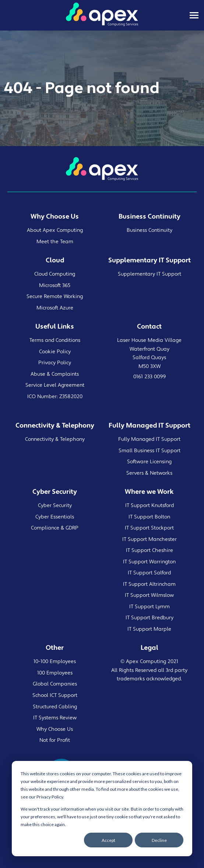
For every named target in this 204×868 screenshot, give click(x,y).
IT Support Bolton (149, 517)
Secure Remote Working (55, 297)
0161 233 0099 (150, 377)
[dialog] (102, 809)
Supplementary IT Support (150, 274)
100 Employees (55, 673)
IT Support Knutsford (150, 506)
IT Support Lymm (150, 607)
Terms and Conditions (55, 340)
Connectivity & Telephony (55, 439)
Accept (108, 840)
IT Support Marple (149, 629)
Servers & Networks (149, 473)
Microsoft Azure (55, 308)
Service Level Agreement (55, 385)
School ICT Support (55, 695)
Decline (159, 840)
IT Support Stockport (149, 528)
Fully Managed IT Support (149, 439)
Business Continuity (150, 230)
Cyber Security (55, 506)
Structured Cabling (55, 707)
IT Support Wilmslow (149, 595)
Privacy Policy (55, 363)
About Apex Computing (55, 230)
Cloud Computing (55, 274)
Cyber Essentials (55, 517)
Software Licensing (149, 462)
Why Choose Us (55, 729)
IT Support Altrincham (149, 584)
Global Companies (55, 684)
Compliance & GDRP (55, 528)
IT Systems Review (55, 718)
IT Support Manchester (150, 539)
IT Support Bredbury (150, 618)
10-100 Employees (55, 662)
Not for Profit (55, 740)
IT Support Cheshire (150, 550)
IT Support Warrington (149, 562)
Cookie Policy (55, 352)
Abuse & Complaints (55, 374)
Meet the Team (55, 242)
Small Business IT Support (150, 451)
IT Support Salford (149, 573)
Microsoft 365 (55, 286)
